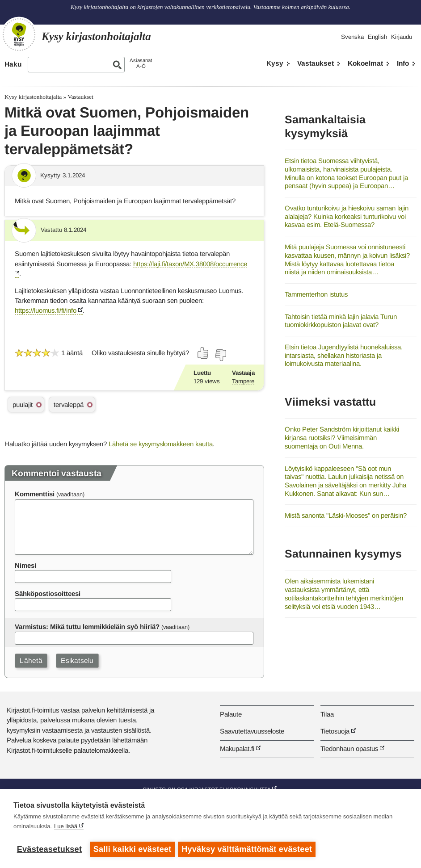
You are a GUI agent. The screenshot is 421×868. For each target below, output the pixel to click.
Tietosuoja (335, 731)
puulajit (23, 405)
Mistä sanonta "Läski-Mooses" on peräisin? (346, 515)
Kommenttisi (35, 494)
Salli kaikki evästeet (133, 849)
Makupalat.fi (237, 748)
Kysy (275, 63)
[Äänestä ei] (220, 355)
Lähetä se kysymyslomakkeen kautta (161, 444)
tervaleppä (69, 405)
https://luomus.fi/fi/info (46, 310)
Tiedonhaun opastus (349, 748)
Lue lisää (66, 828)
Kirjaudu (402, 37)
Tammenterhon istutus (316, 294)
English (377, 37)
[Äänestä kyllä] (203, 353)
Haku (13, 64)
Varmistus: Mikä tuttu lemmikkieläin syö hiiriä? (87, 627)
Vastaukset (316, 63)
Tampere (243, 381)
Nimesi (25, 565)
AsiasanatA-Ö (141, 63)
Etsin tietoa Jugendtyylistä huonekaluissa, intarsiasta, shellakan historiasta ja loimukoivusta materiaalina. (344, 355)
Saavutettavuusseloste (252, 731)
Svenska (352, 37)
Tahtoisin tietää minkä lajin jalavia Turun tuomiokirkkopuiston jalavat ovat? (341, 321)
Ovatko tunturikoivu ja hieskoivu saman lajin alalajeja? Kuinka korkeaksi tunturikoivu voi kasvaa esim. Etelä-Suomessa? (347, 216)
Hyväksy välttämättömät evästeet (248, 849)
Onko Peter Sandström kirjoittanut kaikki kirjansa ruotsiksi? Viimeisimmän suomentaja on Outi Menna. (342, 437)
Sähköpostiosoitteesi (48, 593)
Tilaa (327, 714)
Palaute (231, 714)
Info (403, 63)
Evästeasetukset (49, 849)
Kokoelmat (365, 63)
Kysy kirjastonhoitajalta (33, 97)
